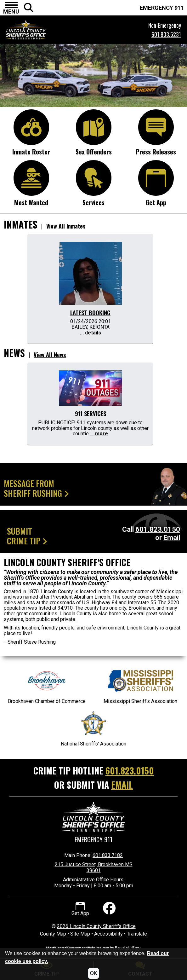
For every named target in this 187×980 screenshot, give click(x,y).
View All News (50, 355)
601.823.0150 (158, 529)
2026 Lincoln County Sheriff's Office (96, 926)
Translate (137, 934)
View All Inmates (66, 226)
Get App (80, 909)
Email (172, 538)
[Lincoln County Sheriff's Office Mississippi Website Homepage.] (57, 30)
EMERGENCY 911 (162, 8)
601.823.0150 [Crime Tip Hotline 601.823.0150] (130, 771)
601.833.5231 (166, 34)
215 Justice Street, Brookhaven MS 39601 (94, 867)
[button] (11, 8)
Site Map (80, 934)
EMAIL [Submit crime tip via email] (122, 785)
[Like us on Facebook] (108, 909)
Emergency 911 (93, 840)
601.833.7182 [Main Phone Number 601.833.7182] (108, 855)
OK (93, 973)
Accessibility (108, 934)
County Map (53, 934)
